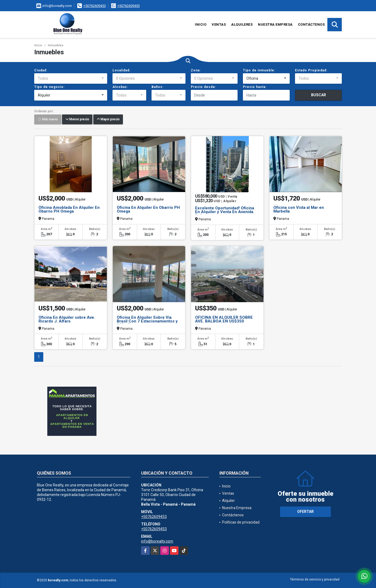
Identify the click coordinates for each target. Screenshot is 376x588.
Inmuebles (56, 45)
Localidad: (121, 70)
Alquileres (242, 24)
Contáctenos (311, 24)
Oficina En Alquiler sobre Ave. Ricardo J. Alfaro (67, 319)
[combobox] (71, 79)
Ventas (219, 24)
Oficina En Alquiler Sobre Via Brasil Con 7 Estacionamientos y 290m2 (147, 321)
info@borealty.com (157, 541)
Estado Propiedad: (311, 70)
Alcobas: (120, 87)
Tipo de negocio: (49, 87)
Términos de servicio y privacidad (315, 579)
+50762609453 (95, 6)
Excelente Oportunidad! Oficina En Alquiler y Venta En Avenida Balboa (225, 212)
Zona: (196, 70)
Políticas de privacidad (241, 522)
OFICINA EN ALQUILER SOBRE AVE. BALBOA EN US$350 (224, 319)
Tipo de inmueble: (259, 70)
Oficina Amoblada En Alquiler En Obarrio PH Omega (69, 209)
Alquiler (228, 501)
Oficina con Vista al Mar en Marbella (299, 209)
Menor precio (77, 120)
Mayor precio (108, 120)
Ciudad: (41, 70)
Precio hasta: (255, 87)
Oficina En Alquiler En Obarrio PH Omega (148, 209)
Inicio (201, 24)
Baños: (158, 87)
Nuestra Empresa (275, 24)
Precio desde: (203, 87)
